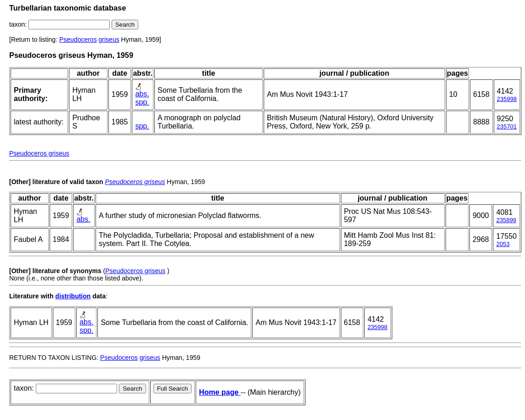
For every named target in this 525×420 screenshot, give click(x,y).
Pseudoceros (78, 39)
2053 (503, 244)
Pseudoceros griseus (39, 153)
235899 (506, 220)
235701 (507, 126)
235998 (507, 99)
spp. (142, 102)
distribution (73, 296)
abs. (142, 94)
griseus (109, 39)
